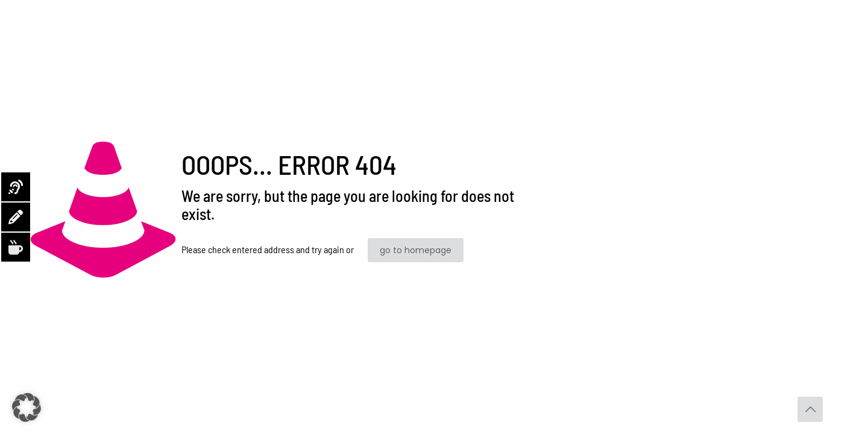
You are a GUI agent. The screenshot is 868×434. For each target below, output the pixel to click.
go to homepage (416, 250)
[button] (27, 407)
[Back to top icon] (810, 409)
